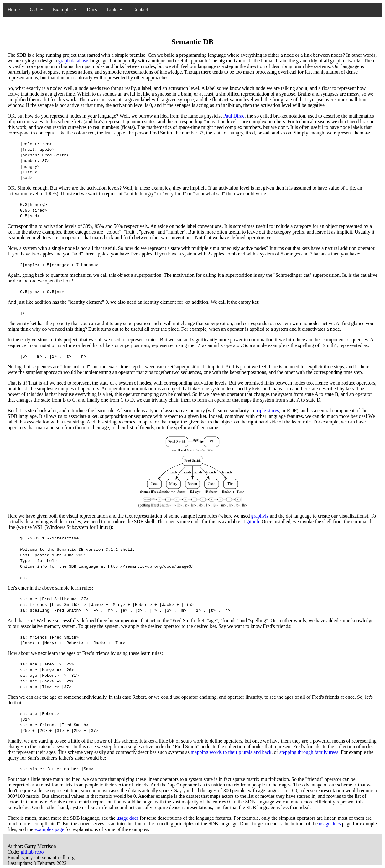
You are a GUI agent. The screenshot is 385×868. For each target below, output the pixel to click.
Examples (65, 10)
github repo (32, 852)
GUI (36, 10)
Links (115, 10)
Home (14, 10)
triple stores (267, 410)
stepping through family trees (309, 752)
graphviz (260, 516)
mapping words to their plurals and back (231, 752)
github (253, 521)
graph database (73, 61)
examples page (49, 829)
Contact (140, 10)
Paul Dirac (234, 116)
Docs (92, 10)
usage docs (127, 818)
